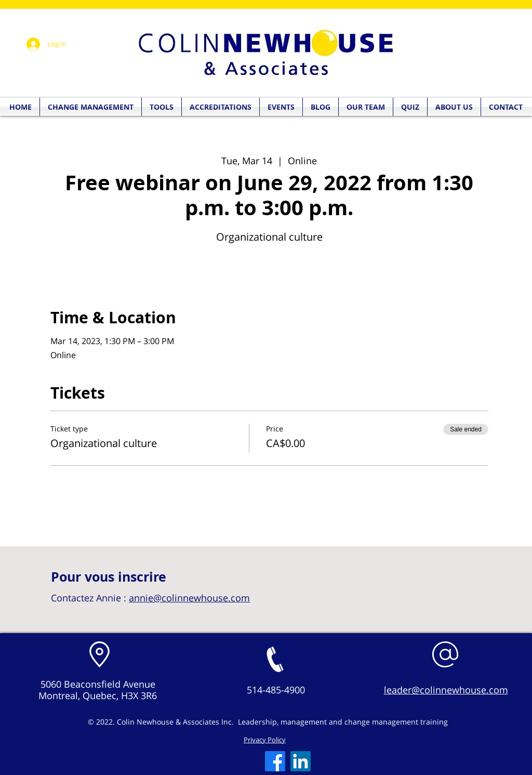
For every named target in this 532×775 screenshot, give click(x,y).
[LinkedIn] (301, 761)
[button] (410, 107)
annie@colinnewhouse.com (189, 598)
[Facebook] (275, 761)
